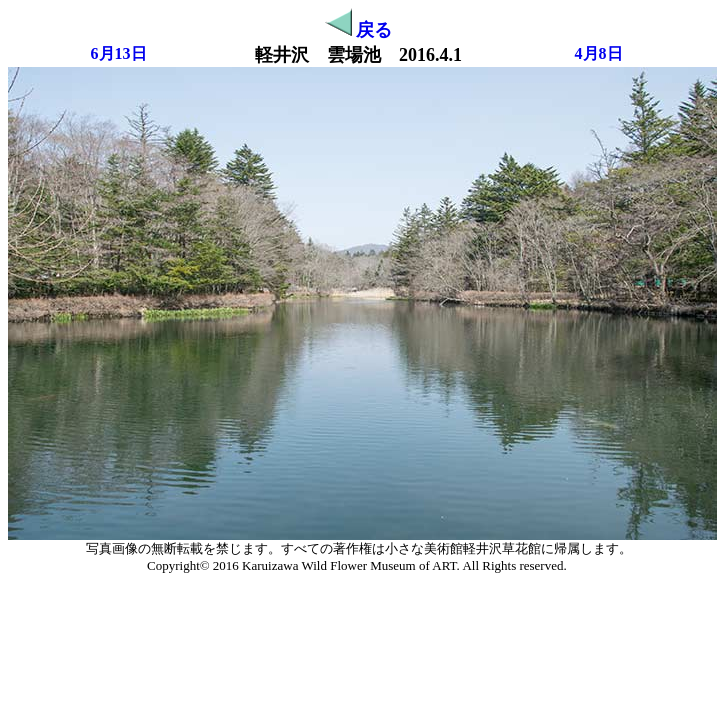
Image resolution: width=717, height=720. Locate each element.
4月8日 (599, 53)
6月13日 (119, 53)
